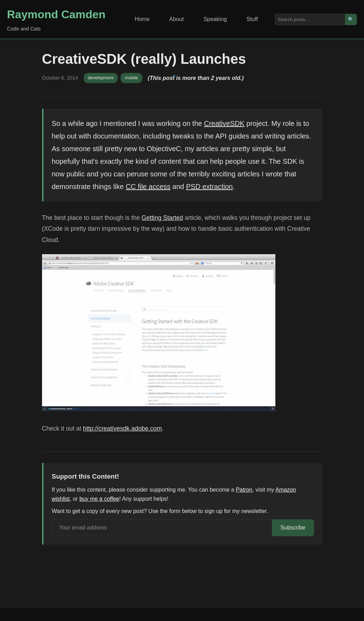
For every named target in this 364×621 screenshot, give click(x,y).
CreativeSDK (224, 123)
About (177, 19)
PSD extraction (209, 187)
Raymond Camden (56, 14)
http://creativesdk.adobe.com (122, 428)
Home (142, 19)
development (101, 78)
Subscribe (293, 528)
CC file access (148, 187)
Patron (244, 490)
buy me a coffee (99, 499)
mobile (131, 78)
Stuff (252, 19)
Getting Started (162, 218)
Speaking (215, 19)
